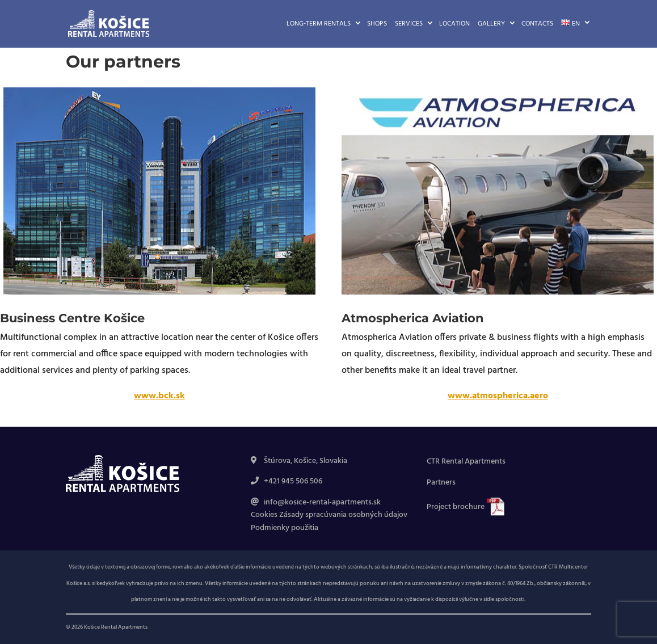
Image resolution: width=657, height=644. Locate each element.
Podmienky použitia (285, 528)
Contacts (537, 24)
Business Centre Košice (72, 318)
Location (454, 24)
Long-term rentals (319, 24)
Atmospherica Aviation (413, 318)
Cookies (264, 515)
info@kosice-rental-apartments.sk (322, 502)
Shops (377, 24)
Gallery (491, 24)
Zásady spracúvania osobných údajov (343, 515)
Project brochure (456, 507)
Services (409, 24)
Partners (441, 483)
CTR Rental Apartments (466, 462)
